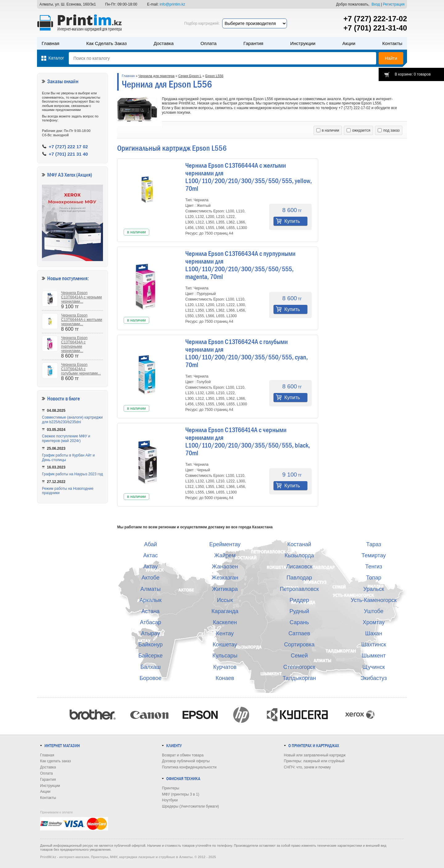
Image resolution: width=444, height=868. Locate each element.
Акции (349, 43)
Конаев (225, 678)
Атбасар (151, 622)
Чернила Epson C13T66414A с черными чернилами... (82, 297)
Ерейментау (225, 544)
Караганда (225, 611)
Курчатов (225, 667)
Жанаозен (225, 567)
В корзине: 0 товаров (413, 74)
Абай (150, 544)
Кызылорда (299, 555)
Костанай (299, 544)
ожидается (358, 130)
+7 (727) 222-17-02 (375, 19)
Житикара (225, 589)
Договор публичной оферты (186, 761)
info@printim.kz (173, 4)
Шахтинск (374, 645)
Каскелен (225, 622)
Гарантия (253, 43)
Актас (151, 555)
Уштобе (374, 611)
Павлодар (299, 578)
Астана (151, 611)
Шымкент (374, 656)
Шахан (374, 633)
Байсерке (151, 656)
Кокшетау (225, 645)
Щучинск (374, 667)
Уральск (374, 589)
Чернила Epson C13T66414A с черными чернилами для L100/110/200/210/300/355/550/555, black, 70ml (248, 442)
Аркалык (150, 600)
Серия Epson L (190, 76)
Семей (299, 656)
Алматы (150, 589)
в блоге (73, 399)
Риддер (299, 600)
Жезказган (225, 578)
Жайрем (225, 555)
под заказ (389, 130)
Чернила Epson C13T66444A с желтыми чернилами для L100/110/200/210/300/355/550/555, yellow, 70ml (249, 177)
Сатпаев (299, 633)
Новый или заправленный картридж (315, 755)
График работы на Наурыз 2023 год (72, 474)
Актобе (150, 578)
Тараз (374, 544)
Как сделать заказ (107, 43)
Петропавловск (299, 589)
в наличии (328, 130)
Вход (376, 4)
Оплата (208, 43)
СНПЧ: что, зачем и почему (307, 767)
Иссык (225, 600)
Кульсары (225, 656)
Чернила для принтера (156, 76)
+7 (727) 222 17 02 (68, 147)
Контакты (392, 43)
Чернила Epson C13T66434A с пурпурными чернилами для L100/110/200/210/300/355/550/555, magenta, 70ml (240, 265)
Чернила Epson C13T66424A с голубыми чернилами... (81, 369)
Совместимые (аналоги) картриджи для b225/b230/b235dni (72, 420)
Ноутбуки (170, 800)
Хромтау (374, 622)
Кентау (225, 633)
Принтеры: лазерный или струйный (314, 761)
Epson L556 (214, 76)
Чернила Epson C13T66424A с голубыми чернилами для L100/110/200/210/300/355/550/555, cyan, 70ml (247, 353)
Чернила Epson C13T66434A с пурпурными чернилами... (74, 344)
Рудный (299, 611)
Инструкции (303, 43)
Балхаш (150, 667)
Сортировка (299, 645)
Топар (374, 578)
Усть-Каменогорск (374, 600)
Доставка (164, 43)
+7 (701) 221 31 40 (68, 154)
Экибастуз (374, 678)
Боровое (151, 678)
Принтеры (171, 788)
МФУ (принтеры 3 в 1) (181, 794)
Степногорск (299, 667)
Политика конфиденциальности (189, 767)
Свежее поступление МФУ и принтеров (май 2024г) (66, 438)
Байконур (151, 645)
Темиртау (374, 555)
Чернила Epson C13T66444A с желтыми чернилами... (82, 320)
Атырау (150, 633)
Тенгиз (374, 567)
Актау (151, 567)
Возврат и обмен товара (183, 755)
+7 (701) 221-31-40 (375, 28)
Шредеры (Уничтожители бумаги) (190, 806)
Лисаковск (299, 567)
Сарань (299, 622)
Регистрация (394, 4)
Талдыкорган (299, 678)
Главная (51, 43)
